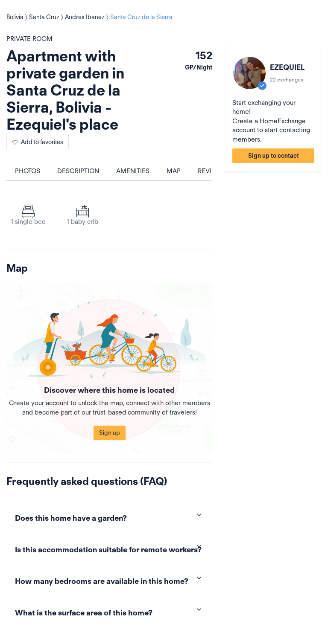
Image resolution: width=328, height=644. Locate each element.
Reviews (212, 171)
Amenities (133, 171)
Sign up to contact (274, 156)
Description (78, 171)
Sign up (110, 433)
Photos (28, 171)
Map (174, 171)
